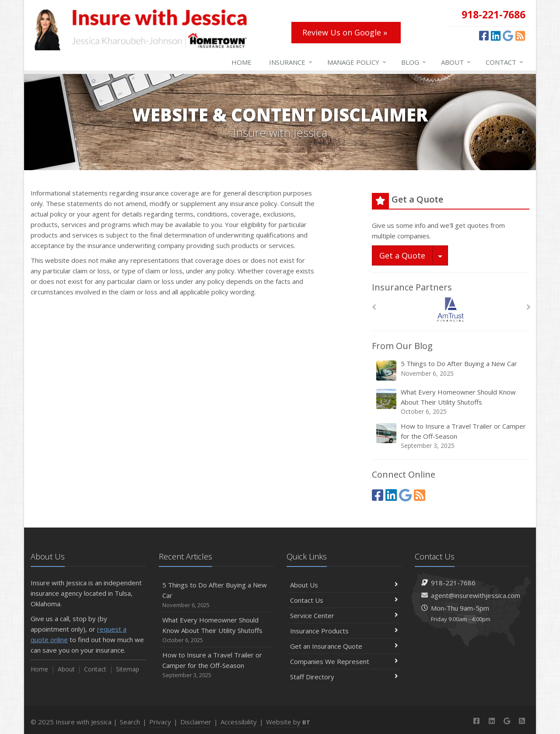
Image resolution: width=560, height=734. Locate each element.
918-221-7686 (453, 583)
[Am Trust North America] (451, 309)
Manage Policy (357, 62)
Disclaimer (196, 722)
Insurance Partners (412, 287)
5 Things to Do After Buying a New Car (451, 370)
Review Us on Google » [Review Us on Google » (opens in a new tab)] (345, 32)
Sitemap (128, 669)
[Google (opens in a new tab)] (508, 35)
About (456, 62)
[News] (520, 35)
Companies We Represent (344, 661)
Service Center (344, 615)
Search (130, 722)
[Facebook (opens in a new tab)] (484, 35)
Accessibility (239, 722)
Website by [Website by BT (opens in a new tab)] (288, 722)
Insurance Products (344, 631)
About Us (344, 585)
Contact (505, 62)
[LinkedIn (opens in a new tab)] (496, 35)
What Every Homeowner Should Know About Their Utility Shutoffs (451, 402)
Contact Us (344, 600)
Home (241, 62)
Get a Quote (402, 255)
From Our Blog (402, 346)
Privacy (160, 722)
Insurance (291, 62)
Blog (414, 62)
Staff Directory (344, 677)
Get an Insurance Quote (344, 646)
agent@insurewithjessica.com (476, 595)
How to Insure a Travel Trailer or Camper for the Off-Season (451, 436)
